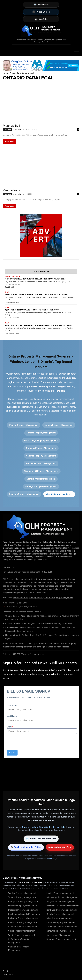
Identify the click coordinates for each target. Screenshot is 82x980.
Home (6, 73)
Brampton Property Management (41, 448)
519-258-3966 (19, 654)
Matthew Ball (11, 126)
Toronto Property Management (41, 433)
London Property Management (59, 425)
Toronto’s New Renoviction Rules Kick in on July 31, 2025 (35, 279)
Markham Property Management (41, 463)
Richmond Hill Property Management (41, 471)
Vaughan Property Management (41, 456)
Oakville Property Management (41, 479)
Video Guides (41, 12)
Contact (49, 859)
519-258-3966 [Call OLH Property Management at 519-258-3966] (46, 572)
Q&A (7, 292)
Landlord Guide (13, 277)
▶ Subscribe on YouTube (60, 847)
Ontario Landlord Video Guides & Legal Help (44, 827)
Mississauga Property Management (41, 440)
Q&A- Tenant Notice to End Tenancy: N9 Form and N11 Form (36, 294)
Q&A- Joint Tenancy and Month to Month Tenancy (32, 310)
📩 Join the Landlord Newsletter (41, 839)
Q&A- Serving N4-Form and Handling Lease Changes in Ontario (38, 325)
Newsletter (41, 5)
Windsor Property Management (23, 425)
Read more (10, 141)
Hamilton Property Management (24, 494)
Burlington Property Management (41, 487)
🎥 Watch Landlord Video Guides (26, 847)
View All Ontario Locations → (59, 494)
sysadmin (17, 129)
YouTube (41, 19)
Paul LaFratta (12, 190)
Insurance (7, 129)
